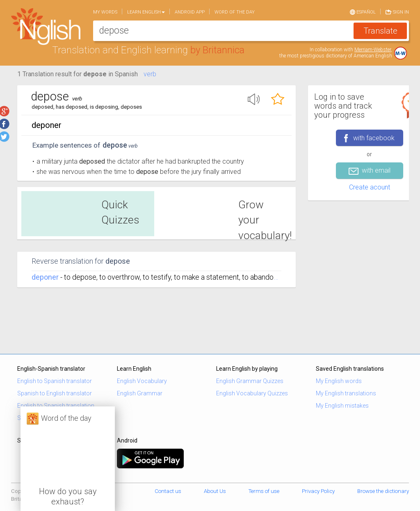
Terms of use (264, 491)
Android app (190, 12)
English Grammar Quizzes (250, 381)
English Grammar (140, 393)
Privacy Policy (318, 491)
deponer (45, 277)
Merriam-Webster (373, 50)
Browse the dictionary (383, 491)
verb (150, 74)
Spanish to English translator (55, 393)
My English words (339, 381)
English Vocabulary (142, 381)
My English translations (346, 393)
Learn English (146, 12)
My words (105, 12)
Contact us (168, 491)
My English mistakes (342, 406)
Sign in (397, 11)
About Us (215, 491)
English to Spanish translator (55, 381)
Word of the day (235, 12)
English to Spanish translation (56, 406)
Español (363, 11)
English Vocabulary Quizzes (252, 393)
